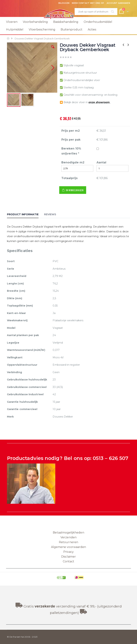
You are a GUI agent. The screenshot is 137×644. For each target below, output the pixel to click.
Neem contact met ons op (88, 3)
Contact (68, 561)
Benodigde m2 (73, 162)
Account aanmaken (118, 3)
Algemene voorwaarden (68, 547)
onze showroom (99, 102)
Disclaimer (69, 557)
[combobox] (96, 12)
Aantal (101, 162)
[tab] (25, 215)
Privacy (68, 552)
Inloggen (64, 3)
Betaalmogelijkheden (68, 533)
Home (8, 38)
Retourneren (68, 542)
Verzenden (68, 537)
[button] (53, 50)
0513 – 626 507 (111, 458)
